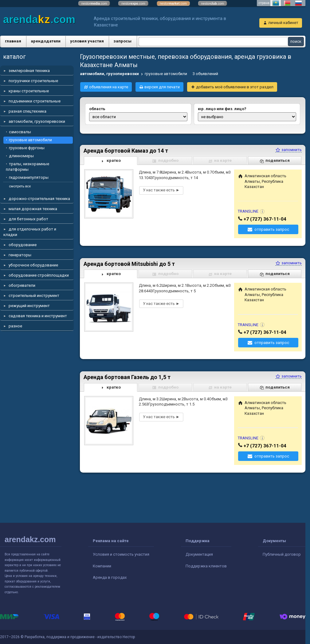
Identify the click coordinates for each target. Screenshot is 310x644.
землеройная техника (29, 71)
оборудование (23, 245)
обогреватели (22, 285)
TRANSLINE (248, 211)
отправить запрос (272, 229)
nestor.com (94, 3)
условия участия (87, 41)
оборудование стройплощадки (39, 275)
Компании (102, 566)
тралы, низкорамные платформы (27, 167)
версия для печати (162, 87)
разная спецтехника (27, 111)
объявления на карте (109, 87)
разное (15, 326)
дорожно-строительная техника (39, 199)
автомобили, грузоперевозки (37, 121)
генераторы (20, 255)
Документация (199, 554)
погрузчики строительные (33, 81)
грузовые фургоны (27, 148)
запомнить (288, 150)
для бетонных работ (28, 219)
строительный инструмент (34, 296)
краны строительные (29, 91)
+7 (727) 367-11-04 (265, 219)
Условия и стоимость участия (121, 554)
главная (13, 41)
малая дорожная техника (33, 209)
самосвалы (20, 132)
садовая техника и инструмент (38, 316)
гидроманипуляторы (29, 177)
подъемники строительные (35, 101)
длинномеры (21, 156)
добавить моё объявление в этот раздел (235, 87)
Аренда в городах (110, 577)
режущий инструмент (29, 306)
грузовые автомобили (30, 140)
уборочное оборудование (33, 265)
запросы (122, 41)
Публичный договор (282, 554)
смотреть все (20, 186)
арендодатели (46, 41)
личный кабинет (283, 23)
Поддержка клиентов (206, 566)
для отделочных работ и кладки (30, 232)
